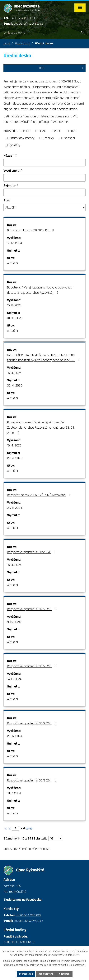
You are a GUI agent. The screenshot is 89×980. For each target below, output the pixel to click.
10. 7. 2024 (14, 793)
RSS (62, 68)
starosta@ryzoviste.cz (28, 24)
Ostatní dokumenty (21, 138)
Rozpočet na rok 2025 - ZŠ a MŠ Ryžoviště (40, 495)
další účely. (73, 955)
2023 (27, 131)
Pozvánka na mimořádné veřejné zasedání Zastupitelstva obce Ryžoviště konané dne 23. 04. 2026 (41, 428)
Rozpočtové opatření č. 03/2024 (32, 666)
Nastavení (64, 974)
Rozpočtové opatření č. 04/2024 (32, 723)
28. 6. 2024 (15, 736)
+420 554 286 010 (22, 18)
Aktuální (12, 263)
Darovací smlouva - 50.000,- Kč (31, 230)
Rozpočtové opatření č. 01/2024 (32, 552)
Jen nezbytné (46, 974)
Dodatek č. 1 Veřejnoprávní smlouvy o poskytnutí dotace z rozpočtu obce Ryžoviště (40, 290)
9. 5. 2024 (14, 622)
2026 (73, 131)
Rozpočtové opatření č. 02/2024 (32, 609)
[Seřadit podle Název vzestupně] (16, 155)
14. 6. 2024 (14, 679)
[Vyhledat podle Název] (44, 163)
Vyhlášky (14, 145)
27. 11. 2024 (15, 508)
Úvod (7, 44)
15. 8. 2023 (14, 305)
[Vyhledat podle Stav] (44, 207)
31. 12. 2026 (15, 318)
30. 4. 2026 (15, 385)
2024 (42, 131)
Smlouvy (48, 138)
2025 (58, 131)
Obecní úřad (22, 44)
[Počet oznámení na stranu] (55, 838)
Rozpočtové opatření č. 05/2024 (32, 780)
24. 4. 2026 (15, 458)
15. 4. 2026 (14, 373)
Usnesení (69, 138)
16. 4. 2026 (14, 445)
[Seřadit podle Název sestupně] (16, 156)
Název (9, 156)
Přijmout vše (26, 974)
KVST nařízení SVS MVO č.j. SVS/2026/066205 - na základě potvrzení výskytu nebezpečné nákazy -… (44, 357)
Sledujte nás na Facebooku (22, 900)
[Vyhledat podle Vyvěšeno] (44, 178)
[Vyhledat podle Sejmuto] (44, 192)
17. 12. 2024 (15, 243)
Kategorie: (10, 131)
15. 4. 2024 (14, 565)
